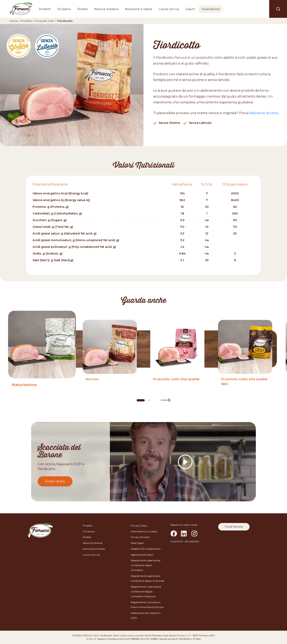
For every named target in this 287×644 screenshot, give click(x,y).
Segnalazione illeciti (142, 555)
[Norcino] (110, 356)
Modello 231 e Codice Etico (146, 549)
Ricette (83, 9)
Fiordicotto (65, 21)
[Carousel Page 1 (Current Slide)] (141, 400)
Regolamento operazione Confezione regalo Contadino (146, 565)
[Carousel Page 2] (149, 400)
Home (14, 21)
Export (190, 9)
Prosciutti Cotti (44, 21)
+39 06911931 (192, 542)
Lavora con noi (169, 9)
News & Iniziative (106, 9)
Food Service (211, 9)
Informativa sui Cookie (144, 531)
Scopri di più (55, 481)
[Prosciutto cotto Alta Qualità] (177, 356)
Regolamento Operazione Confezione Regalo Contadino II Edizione (146, 591)
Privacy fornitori (140, 537)
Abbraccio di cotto (264, 113)
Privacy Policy (139, 526)
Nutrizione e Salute (139, 9)
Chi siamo (64, 9)
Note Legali (137, 543)
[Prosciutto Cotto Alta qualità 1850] (245, 356)
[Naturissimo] (42, 356)
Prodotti (45, 9)
